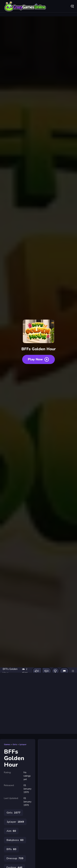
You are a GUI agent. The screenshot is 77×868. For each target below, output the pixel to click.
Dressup (15, 858)
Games (7, 744)
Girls (15, 744)
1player (23, 744)
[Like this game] (37, 671)
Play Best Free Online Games (25, 7)
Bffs (11, 849)
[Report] (64, 671)
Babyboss (15, 840)
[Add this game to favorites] (55, 671)
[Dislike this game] (47, 671)
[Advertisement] (39, 703)
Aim (11, 831)
